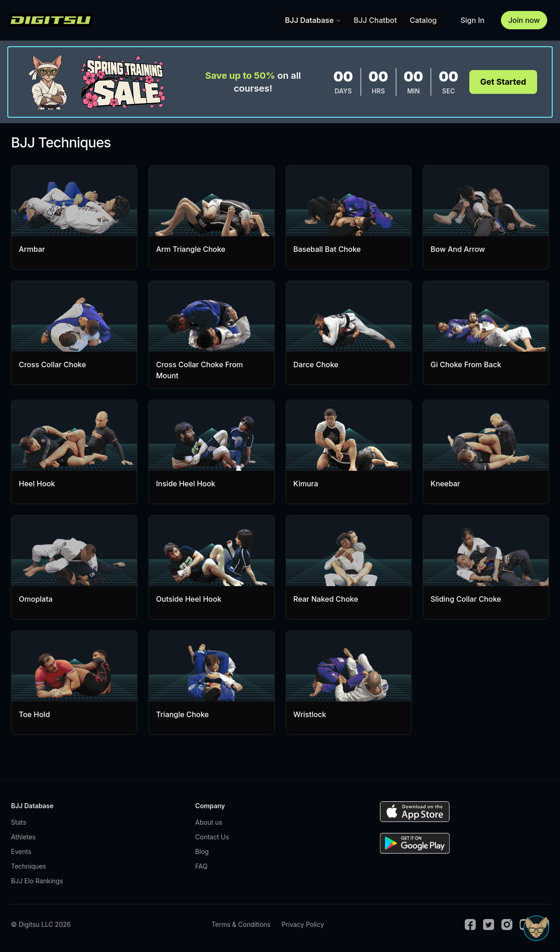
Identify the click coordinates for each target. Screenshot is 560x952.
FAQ (201, 866)
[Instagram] (507, 925)
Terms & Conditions (241, 924)
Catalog (423, 20)
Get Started (503, 82)
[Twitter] (489, 925)
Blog (202, 851)
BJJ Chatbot (375, 20)
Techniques (28, 866)
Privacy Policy (303, 924)
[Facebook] (470, 925)
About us (209, 822)
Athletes (23, 837)
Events (21, 851)
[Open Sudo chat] (536, 928)
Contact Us (212, 837)
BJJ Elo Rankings (37, 881)
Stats (19, 822)
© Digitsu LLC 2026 (41, 924)
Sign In (473, 20)
